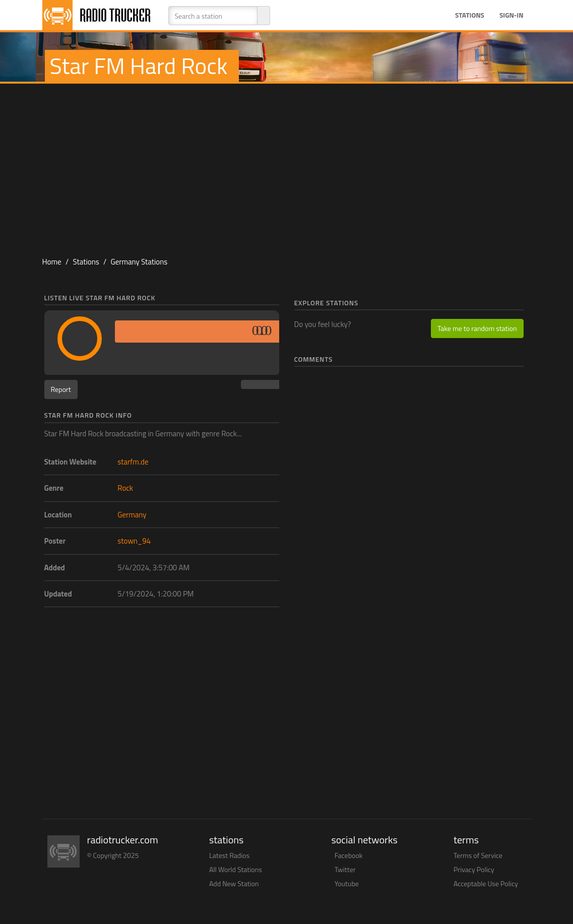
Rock (125, 488)
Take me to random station (477, 328)
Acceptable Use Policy (486, 883)
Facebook (349, 855)
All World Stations (236, 869)
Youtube (347, 883)
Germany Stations (139, 262)
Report (61, 389)
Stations (470, 15)
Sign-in (512, 15)
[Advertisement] (287, 164)
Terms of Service (478, 855)
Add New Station (234, 883)
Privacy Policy (474, 869)
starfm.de (133, 462)
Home (52, 262)
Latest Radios (229, 855)
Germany (132, 515)
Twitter (345, 869)
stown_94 (134, 541)
